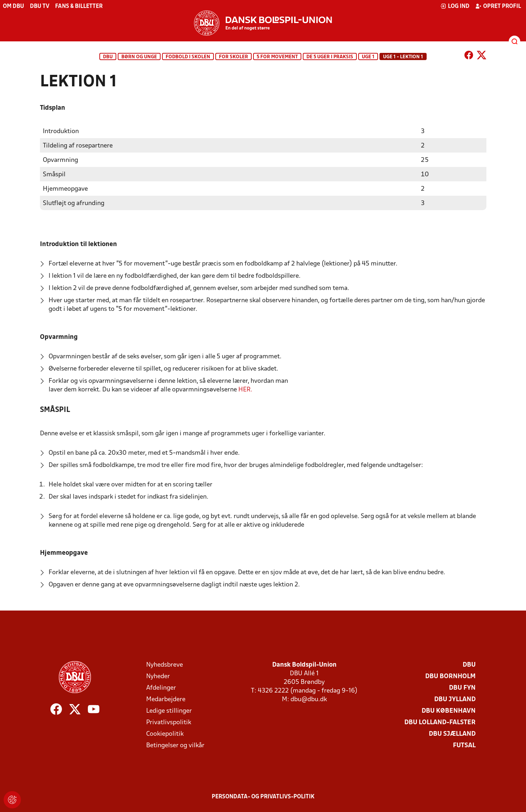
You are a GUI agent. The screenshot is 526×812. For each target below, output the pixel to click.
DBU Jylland (455, 699)
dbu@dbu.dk (309, 699)
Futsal (464, 745)
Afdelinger (161, 688)
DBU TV (40, 6)
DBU (108, 57)
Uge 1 (368, 57)
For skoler (233, 57)
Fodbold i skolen (188, 57)
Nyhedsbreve (165, 665)
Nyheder (158, 676)
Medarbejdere (166, 699)
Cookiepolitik (165, 734)
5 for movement (277, 57)
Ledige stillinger (169, 711)
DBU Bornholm (450, 676)
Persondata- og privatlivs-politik (263, 797)
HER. (245, 389)
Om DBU (14, 6)
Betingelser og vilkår (175, 745)
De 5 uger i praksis (330, 57)
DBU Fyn (462, 688)
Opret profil (498, 6)
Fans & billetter (79, 6)
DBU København (449, 711)
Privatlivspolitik (169, 722)
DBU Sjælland (452, 734)
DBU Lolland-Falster (440, 722)
